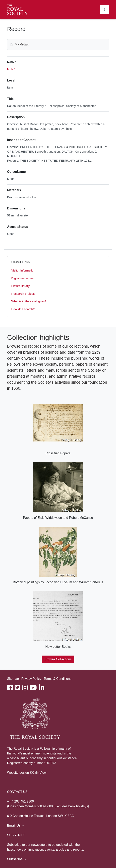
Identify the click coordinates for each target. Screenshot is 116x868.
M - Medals (22, 44)
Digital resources (23, 278)
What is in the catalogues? (29, 301)
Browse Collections (58, 659)
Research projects (23, 294)
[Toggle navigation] (104, 10)
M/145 (11, 69)
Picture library (21, 286)
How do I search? (23, 309)
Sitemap (13, 679)
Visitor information (23, 270)
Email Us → (16, 825)
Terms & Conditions (58, 679)
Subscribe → (17, 859)
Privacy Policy (31, 679)
